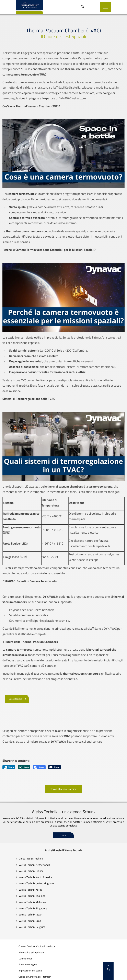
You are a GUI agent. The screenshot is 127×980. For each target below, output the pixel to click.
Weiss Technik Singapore (22, 908)
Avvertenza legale (17, 965)
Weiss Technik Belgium (21, 927)
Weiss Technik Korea (20, 890)
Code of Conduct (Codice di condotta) (26, 946)
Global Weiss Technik (20, 858)
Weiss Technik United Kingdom (26, 883)
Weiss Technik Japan (20, 914)
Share (9, 767)
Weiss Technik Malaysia (22, 902)
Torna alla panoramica (63, 789)
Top (119, 968)
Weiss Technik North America (25, 877)
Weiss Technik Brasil (20, 921)
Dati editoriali (15, 959)
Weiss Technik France (20, 871)
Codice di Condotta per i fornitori (24, 977)
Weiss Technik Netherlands (24, 865)
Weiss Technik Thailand (21, 896)
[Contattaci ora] (17, 699)
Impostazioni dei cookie (20, 971)
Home (63, 835)
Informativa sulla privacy (20, 953)
